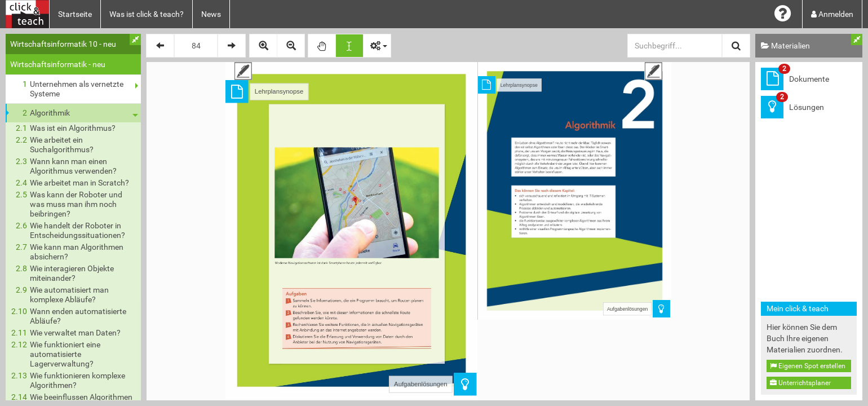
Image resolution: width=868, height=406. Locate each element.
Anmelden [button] (832, 14)
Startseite (75, 14)
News (211, 14)
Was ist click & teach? (147, 14)
